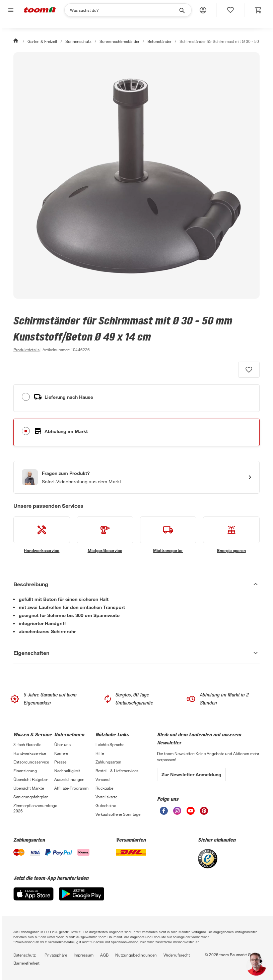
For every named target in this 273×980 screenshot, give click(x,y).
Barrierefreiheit (26, 963)
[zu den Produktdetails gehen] (26, 350)
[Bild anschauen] (136, 175)
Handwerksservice (30, 753)
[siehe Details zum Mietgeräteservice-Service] (105, 535)
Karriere (61, 753)
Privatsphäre (56, 955)
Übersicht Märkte (29, 788)
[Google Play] (82, 899)
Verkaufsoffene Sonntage (118, 814)
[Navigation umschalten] (10, 10)
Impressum (84, 955)
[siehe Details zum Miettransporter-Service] (168, 535)
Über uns (62, 744)
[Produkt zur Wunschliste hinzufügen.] (249, 370)
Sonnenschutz (78, 41)
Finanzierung (25, 771)
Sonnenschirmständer (119, 41)
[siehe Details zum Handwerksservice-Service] (42, 535)
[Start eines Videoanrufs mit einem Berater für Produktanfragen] (136, 477)
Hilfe (100, 753)
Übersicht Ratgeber (31, 779)
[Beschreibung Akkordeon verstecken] (136, 584)
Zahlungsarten (108, 762)
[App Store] (33, 899)
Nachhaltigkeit (67, 771)
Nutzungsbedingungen (136, 955)
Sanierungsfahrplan (31, 797)
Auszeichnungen (69, 779)
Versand (103, 779)
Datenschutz (25, 955)
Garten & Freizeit (42, 41)
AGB (104, 955)
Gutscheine (106, 805)
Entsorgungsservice (31, 762)
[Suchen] (124, 10)
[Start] (16, 41)
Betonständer (159, 41)
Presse (60, 762)
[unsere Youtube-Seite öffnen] (191, 813)
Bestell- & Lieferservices (117, 771)
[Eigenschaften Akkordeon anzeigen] (136, 653)
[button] (203, 10)
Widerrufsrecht (177, 955)
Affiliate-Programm (71, 788)
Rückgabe (104, 788)
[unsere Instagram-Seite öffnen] (177, 813)
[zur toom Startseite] (40, 10)
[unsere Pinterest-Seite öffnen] (204, 813)
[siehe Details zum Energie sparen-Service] (231, 535)
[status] (230, 10)
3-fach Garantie (27, 744)
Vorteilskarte (106, 797)
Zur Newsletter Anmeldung (191, 774)
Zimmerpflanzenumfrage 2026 (34, 808)
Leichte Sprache (110, 744)
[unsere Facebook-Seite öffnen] (164, 813)
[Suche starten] (182, 10)
